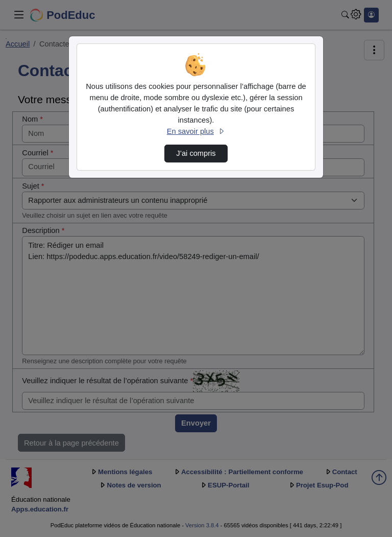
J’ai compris (196, 153)
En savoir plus (196, 131)
